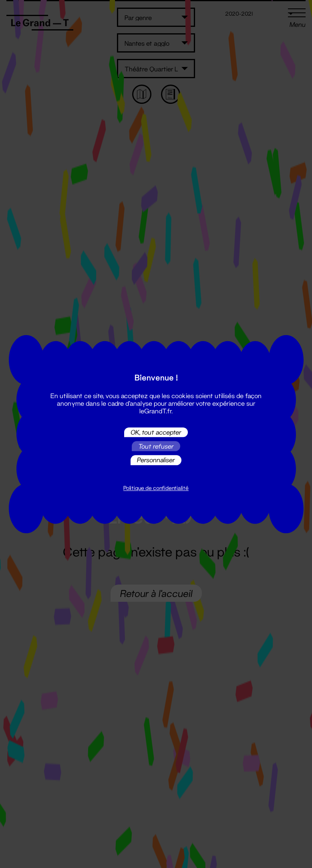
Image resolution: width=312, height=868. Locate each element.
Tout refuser (156, 446)
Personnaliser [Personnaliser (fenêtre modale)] (156, 460)
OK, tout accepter (156, 432)
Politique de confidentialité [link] (156, 488)
